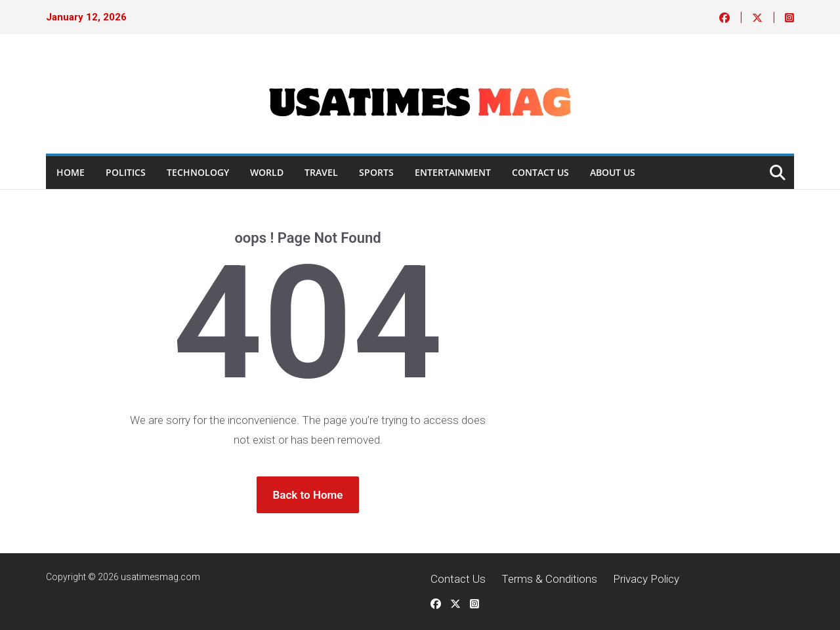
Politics (126, 172)
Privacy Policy (646, 579)
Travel (321, 172)
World (267, 172)
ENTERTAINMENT (453, 172)
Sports (376, 172)
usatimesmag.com (160, 577)
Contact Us (540, 172)
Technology (198, 172)
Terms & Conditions (549, 579)
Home (71, 172)
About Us (613, 172)
